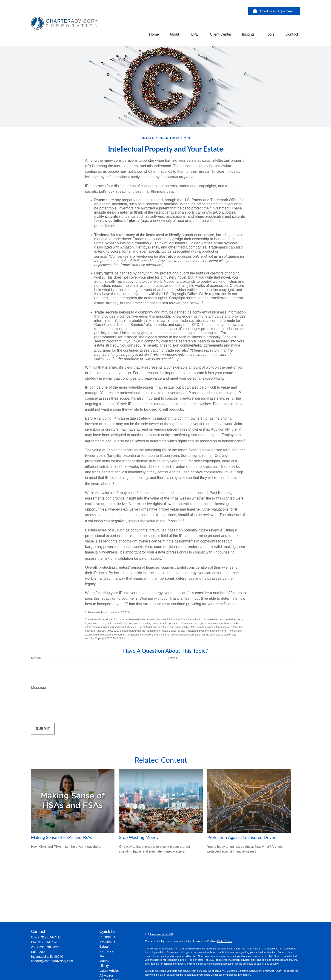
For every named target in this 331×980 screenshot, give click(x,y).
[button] (154, 34)
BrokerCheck (225, 941)
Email (172, 658)
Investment (107, 942)
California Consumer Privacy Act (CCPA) (260, 971)
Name (36, 658)
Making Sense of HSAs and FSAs (62, 837)
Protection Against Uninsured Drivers (242, 837)
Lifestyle (105, 966)
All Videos (107, 975)
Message (39, 688)
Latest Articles (110, 971)
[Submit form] (43, 729)
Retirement (107, 937)
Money (104, 961)
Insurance (107, 951)
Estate (104, 946)
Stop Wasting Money (139, 837)
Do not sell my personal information (230, 975)
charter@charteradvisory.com (52, 961)
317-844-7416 (51, 937)
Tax (102, 956)
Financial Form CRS (161, 934)
